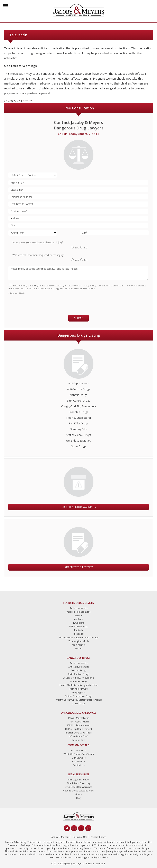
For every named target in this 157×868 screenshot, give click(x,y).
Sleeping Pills (78, 429)
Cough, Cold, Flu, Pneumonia (79, 406)
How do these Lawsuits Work (79, 791)
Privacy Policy (98, 837)
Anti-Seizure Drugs (79, 389)
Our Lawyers (78, 758)
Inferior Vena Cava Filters (79, 733)
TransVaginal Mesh (78, 722)
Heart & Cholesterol (79, 418)
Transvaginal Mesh (79, 641)
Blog (79, 798)
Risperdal (78, 634)
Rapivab (78, 630)
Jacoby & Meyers (60, 837)
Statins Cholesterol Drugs (78, 696)
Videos (78, 794)
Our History (78, 761)
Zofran (78, 648)
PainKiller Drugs (78, 423)
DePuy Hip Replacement (79, 729)
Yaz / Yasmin (78, 645)
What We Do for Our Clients (79, 754)
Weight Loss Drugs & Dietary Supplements (79, 700)
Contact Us (79, 765)
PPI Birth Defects (78, 626)
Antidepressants (79, 383)
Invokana (78, 619)
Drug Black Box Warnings (79, 507)
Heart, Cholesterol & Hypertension (78, 685)
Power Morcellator (79, 718)
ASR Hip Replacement (78, 612)
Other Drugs (78, 446)
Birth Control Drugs (78, 401)
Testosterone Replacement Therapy (79, 637)
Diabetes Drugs (78, 412)
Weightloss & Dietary (78, 441)
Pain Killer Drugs (78, 689)
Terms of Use (80, 837)
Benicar (79, 615)
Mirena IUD (78, 740)
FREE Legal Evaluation (78, 780)
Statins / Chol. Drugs (78, 435)
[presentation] (32, 303)
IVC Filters (79, 623)
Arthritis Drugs (78, 395)
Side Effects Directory (79, 567)
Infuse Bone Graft (79, 736)
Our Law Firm (79, 750)
